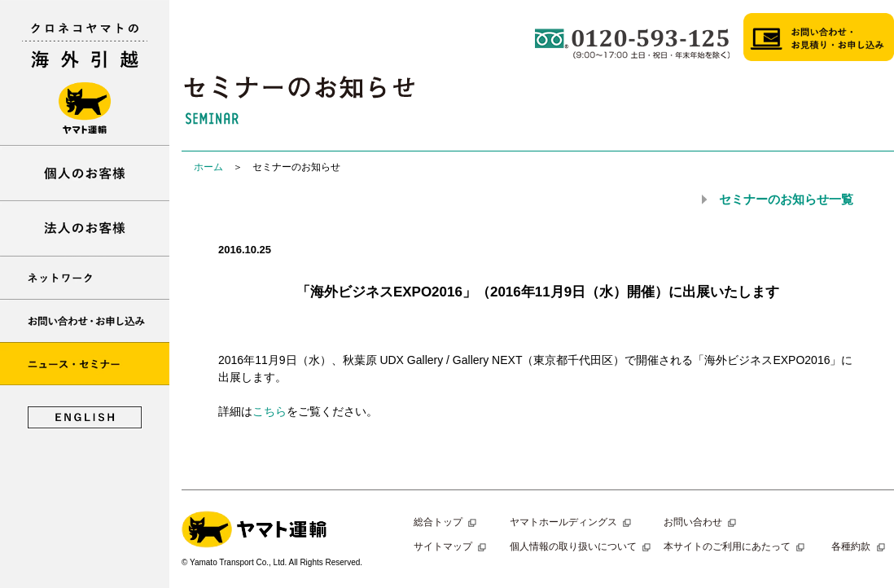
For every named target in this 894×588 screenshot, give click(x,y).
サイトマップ (452, 546)
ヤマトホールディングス (572, 522)
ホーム (208, 167)
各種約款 (860, 546)
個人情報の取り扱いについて (582, 546)
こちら (270, 411)
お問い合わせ (702, 522)
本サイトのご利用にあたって (736, 546)
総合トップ (447, 522)
